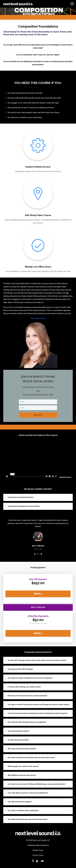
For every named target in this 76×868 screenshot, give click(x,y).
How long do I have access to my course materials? (27, 696)
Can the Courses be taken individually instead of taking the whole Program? (38, 713)
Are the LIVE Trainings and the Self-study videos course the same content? (37, 660)
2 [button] (38, 554)
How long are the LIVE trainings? (20, 669)
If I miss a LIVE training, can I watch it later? (24, 687)
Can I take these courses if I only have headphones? (28, 793)
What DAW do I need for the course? (22, 775)
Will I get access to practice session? (22, 749)
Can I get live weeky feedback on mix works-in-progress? (30, 678)
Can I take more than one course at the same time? (28, 819)
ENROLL (38, 594)
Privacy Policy (38, 855)
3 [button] (41, 554)
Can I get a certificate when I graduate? (23, 811)
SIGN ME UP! (38, 415)
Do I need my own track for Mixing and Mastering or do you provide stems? (37, 784)
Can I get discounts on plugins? (20, 802)
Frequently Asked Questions (38, 845)
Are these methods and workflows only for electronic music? (31, 757)
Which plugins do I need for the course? (23, 766)
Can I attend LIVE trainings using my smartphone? (27, 722)
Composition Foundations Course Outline (24, 506)
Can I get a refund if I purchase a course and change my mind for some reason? (39, 704)
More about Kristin (38, 318)
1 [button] (35, 554)
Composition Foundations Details (21, 497)
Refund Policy (38, 850)
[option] (38, 535)
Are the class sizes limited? (18, 740)
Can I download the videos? (18, 731)
